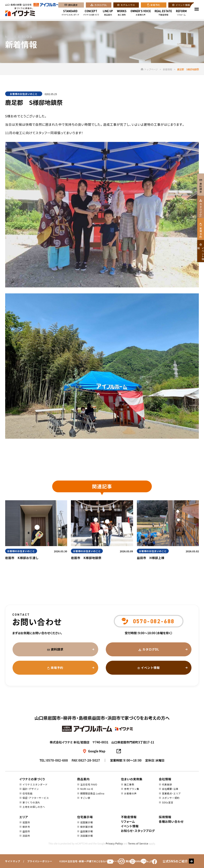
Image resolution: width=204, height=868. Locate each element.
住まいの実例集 (132, 779)
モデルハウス (128, 6)
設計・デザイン (31, 789)
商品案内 (108, 14)
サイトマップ (13, 861)
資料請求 (73, 6)
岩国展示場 (87, 822)
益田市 (26, 831)
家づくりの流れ (31, 802)
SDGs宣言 (168, 802)
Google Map (97, 751)
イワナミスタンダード (70, 14)
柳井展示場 (87, 827)
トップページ (149, 69)
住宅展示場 (85, 817)
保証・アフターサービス (36, 798)
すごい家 (85, 798)
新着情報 (168, 69)
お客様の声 (141, 14)
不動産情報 (163, 14)
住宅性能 (27, 793)
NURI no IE (87, 789)
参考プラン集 (132, 789)
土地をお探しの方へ (34, 807)
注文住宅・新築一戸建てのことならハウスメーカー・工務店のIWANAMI (106, 861)
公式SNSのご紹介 (175, 861)
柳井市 (26, 827)
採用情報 (165, 817)
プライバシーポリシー (40, 861)
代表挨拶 (167, 784)
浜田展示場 (87, 836)
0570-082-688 (57, 760)
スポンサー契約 (171, 798)
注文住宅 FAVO (89, 784)
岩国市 (26, 822)
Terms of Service (138, 843)
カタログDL (101, 6)
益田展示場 (87, 831)
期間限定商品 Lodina (92, 793)
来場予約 (155, 6)
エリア (24, 817)
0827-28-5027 (89, 760)
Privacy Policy (114, 843)
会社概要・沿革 (170, 789)
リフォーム (181, 14)
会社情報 (165, 779)
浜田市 (26, 836)
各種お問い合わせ (171, 821)
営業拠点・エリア (171, 793)
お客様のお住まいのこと (24, 94)
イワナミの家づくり (91, 14)
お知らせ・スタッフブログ (138, 831)
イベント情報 (183, 6)
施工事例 (122, 14)
